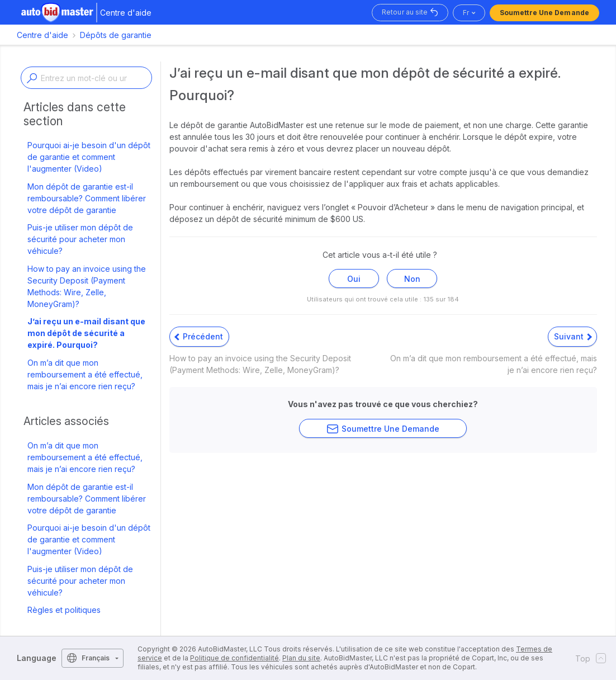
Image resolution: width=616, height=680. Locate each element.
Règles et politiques (64, 610)
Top (587, 658)
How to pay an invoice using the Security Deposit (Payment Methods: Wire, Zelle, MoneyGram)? (87, 286)
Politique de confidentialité (234, 658)
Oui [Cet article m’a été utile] (354, 279)
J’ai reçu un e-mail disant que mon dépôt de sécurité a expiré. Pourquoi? (86, 333)
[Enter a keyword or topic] (86, 78)
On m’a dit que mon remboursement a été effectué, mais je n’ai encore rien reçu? (85, 374)
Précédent (199, 336)
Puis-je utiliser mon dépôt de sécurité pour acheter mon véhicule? (80, 239)
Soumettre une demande (544, 13)
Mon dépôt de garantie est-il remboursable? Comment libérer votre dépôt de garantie (87, 198)
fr (466, 13)
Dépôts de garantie (116, 35)
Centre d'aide (42, 35)
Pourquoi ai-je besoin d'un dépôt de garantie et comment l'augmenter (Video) (89, 157)
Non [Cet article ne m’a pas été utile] (412, 279)
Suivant (573, 336)
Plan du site (301, 658)
